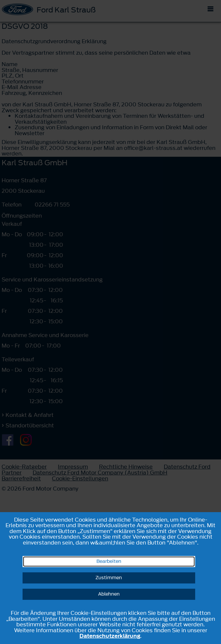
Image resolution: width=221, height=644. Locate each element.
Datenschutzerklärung (110, 636)
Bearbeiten (109, 561)
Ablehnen (109, 594)
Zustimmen (109, 578)
